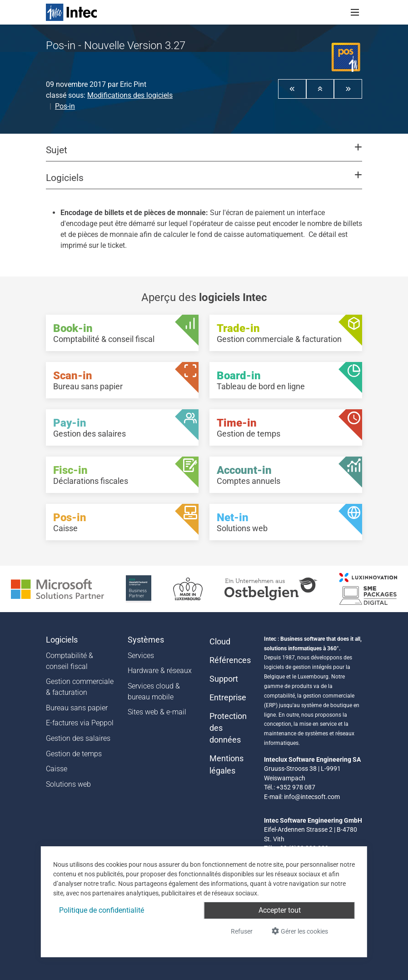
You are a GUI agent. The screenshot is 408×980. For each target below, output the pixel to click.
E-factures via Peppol (80, 723)
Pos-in (65, 106)
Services (141, 656)
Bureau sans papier (77, 708)
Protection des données (228, 728)
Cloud (220, 642)
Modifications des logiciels (130, 95)
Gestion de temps (74, 754)
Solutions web (68, 784)
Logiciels (62, 640)
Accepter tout (280, 910)
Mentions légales (226, 764)
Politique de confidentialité (102, 910)
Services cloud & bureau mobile (154, 691)
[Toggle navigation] (355, 12)
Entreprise (228, 698)
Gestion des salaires (78, 738)
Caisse (57, 769)
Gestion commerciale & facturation (80, 687)
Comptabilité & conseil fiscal (70, 661)
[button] (292, 89)
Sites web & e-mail (157, 712)
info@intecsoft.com (312, 797)
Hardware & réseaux (160, 671)
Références (230, 660)
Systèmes (146, 640)
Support (224, 679)
